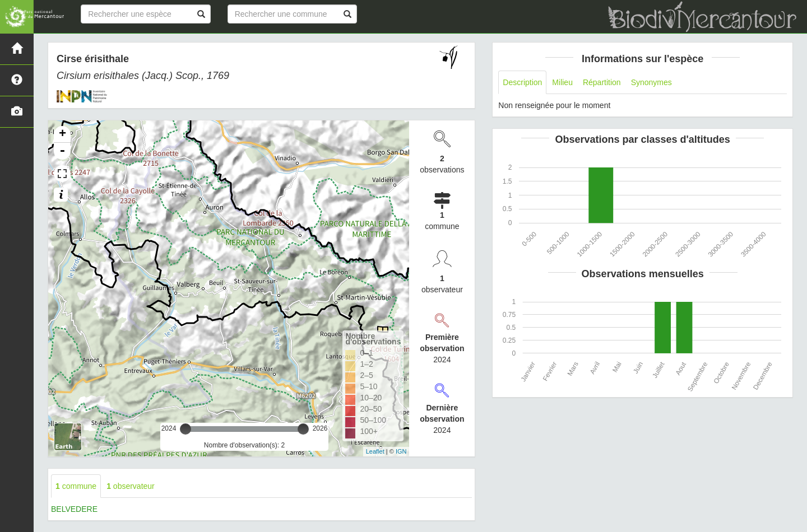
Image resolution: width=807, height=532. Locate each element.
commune (76, 486)
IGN (401, 451)
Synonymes (651, 82)
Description (522, 82)
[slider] (185, 429)
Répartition (602, 82)
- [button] (62, 151)
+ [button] (62, 134)
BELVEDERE (74, 509)
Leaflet (375, 451)
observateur (131, 486)
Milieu (562, 82)
